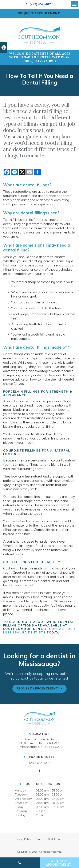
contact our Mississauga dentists (39, 631)
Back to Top (55, 839)
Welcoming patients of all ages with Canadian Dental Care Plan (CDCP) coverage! (40, 57)
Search (39, 839)
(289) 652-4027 (41, 4)
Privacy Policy (23, 839)
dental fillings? (37, 185)
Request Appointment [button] (39, 13)
